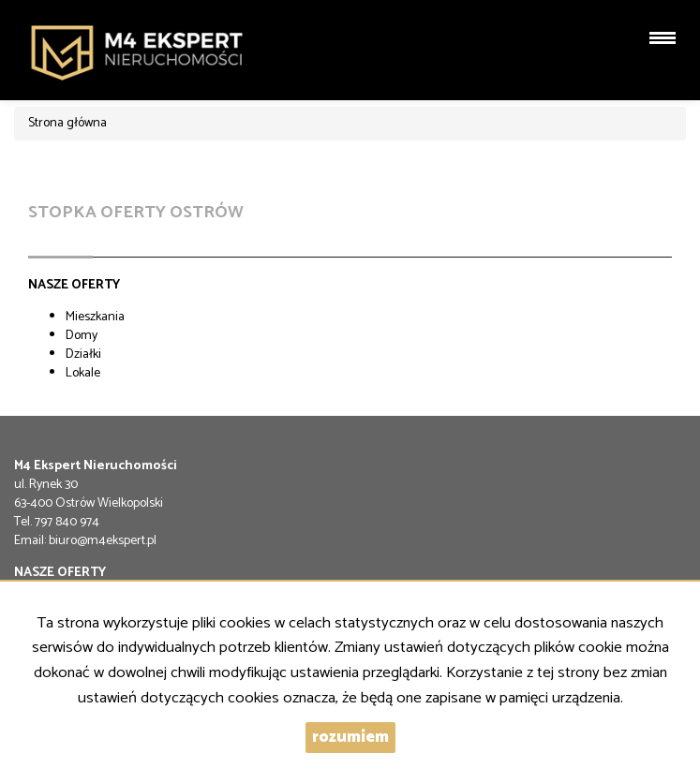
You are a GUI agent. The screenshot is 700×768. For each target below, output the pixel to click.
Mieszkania (95, 317)
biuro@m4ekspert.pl (103, 541)
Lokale (83, 373)
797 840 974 (67, 522)
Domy (82, 336)
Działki (83, 354)
